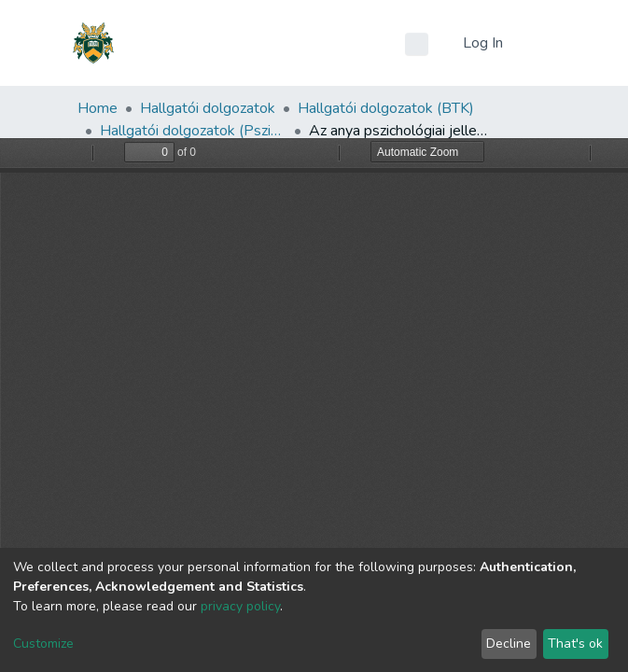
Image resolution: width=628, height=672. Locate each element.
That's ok (575, 644)
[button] (444, 43)
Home (98, 108)
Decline (509, 644)
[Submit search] (417, 44)
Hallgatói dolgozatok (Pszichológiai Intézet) (193, 131)
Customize (43, 644)
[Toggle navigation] (540, 43)
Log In (485, 43)
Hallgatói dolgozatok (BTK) (386, 108)
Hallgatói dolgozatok (208, 108)
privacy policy (240, 606)
